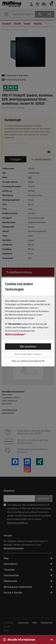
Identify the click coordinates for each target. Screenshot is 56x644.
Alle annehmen (28, 346)
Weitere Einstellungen (15, 334)
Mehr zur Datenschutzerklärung (28, 361)
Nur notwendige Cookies (28, 354)
